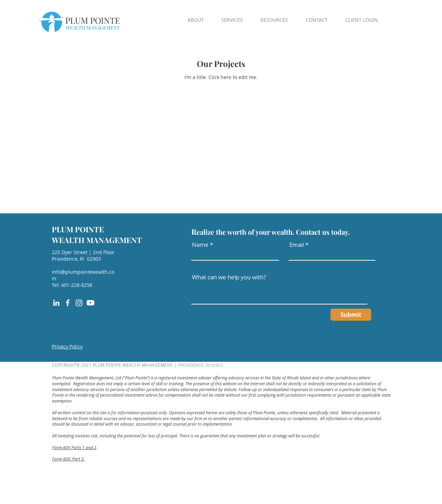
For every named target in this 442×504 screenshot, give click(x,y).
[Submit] (351, 315)
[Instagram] (79, 303)
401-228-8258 (77, 285)
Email (297, 245)
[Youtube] (90, 303)
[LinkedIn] (56, 303)
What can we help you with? (229, 277)
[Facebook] (68, 303)
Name (200, 245)
